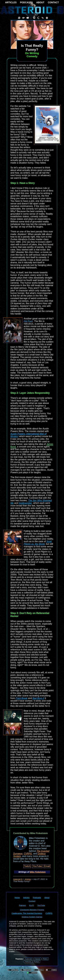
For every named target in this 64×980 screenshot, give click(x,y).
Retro (45, 959)
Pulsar (36, 962)
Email (47, 866)
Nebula (28, 962)
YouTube (37, 866)
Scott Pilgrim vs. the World (38, 543)
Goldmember (25, 503)
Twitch (27, 866)
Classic (37, 959)
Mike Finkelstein (38, 872)
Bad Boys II (38, 698)
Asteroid (28, 959)
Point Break (21, 698)
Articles (28, 879)
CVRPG (28, 854)
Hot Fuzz (28, 321)
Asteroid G (18, 879)
